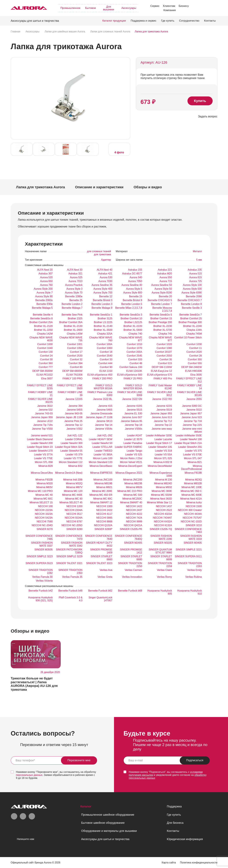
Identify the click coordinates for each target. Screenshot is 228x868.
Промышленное (70, 8)
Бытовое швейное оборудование (103, 823)
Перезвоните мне (79, 760)
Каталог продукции (114, 21)
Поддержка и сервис (143, 21)
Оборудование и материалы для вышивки (109, 831)
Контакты (210, 21)
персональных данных (29, 775)
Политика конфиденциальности (199, 863)
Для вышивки (109, 8)
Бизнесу (184, 6)
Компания (170, 10)
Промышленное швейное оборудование (108, 815)
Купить (200, 101)
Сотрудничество (189, 21)
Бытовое (91, 8)
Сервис (155, 6)
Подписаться (195, 760)
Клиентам (169, 6)
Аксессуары (129, 8)
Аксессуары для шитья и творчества (105, 839)
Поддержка (174, 806)
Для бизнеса (175, 823)
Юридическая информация (185, 839)
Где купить (168, 21)
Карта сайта (169, 863)
